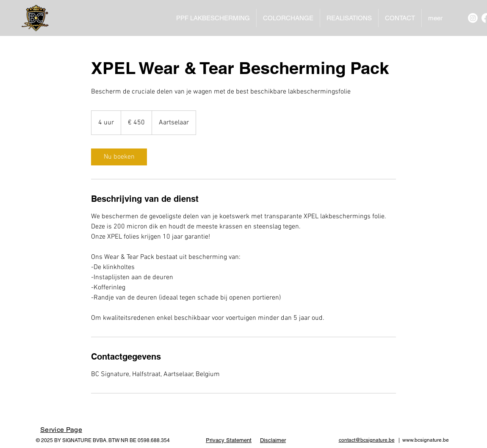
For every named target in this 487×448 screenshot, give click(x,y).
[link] (119, 157)
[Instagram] (473, 18)
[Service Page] (61, 429)
